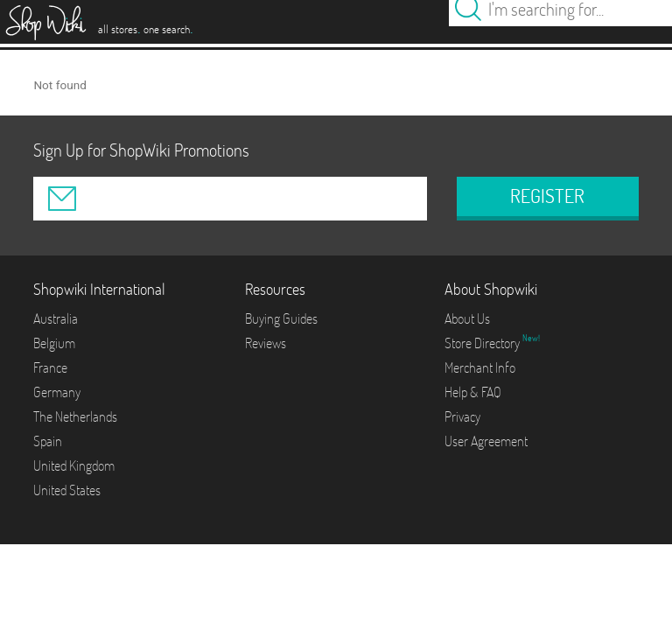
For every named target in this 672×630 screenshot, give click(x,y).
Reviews (266, 343)
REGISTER (547, 196)
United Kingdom (74, 465)
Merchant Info (480, 367)
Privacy (462, 416)
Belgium (54, 343)
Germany (57, 392)
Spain (48, 441)
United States (67, 490)
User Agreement (486, 441)
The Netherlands (75, 416)
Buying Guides (281, 318)
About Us (467, 318)
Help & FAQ (473, 392)
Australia (56, 318)
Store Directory (483, 343)
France (50, 367)
